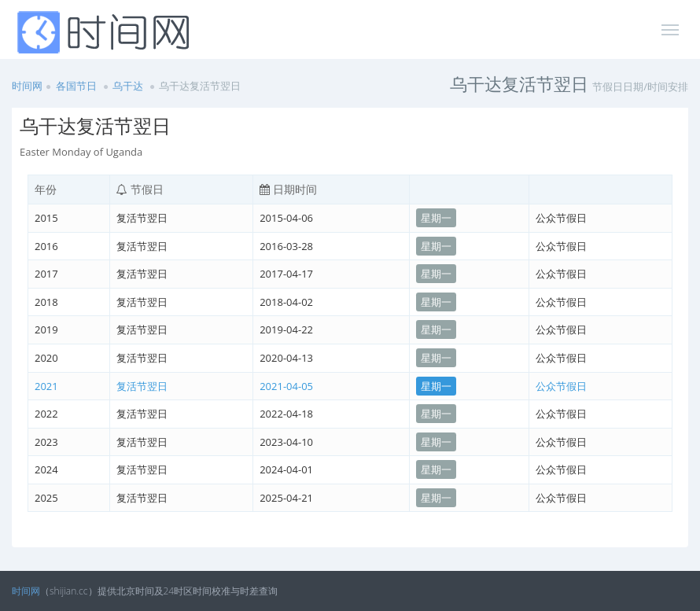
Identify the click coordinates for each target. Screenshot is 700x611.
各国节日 (76, 86)
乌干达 (128, 86)
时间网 (27, 86)
